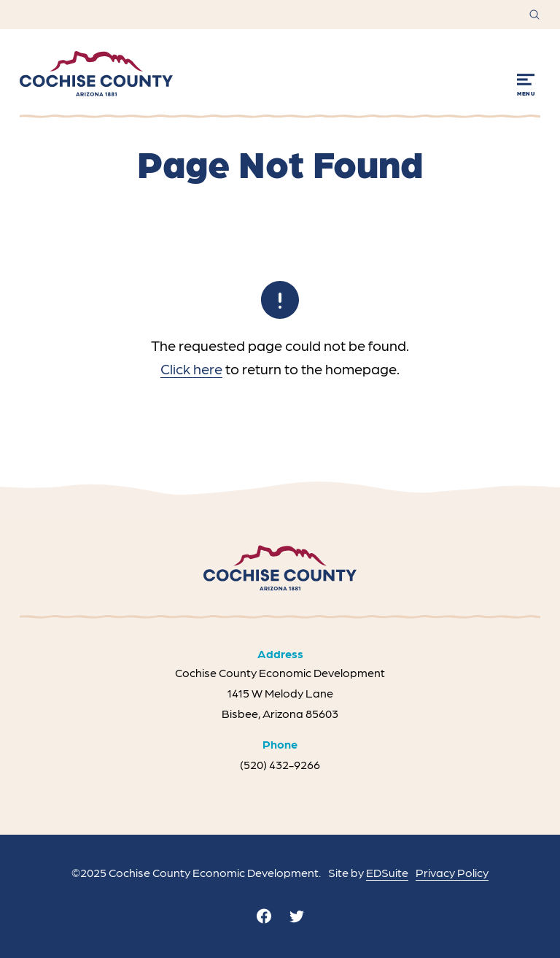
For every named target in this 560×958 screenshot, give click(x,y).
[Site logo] (96, 74)
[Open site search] (534, 15)
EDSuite (387, 872)
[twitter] (297, 916)
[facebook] (264, 916)
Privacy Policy (452, 872)
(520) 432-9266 (280, 764)
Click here (191, 368)
